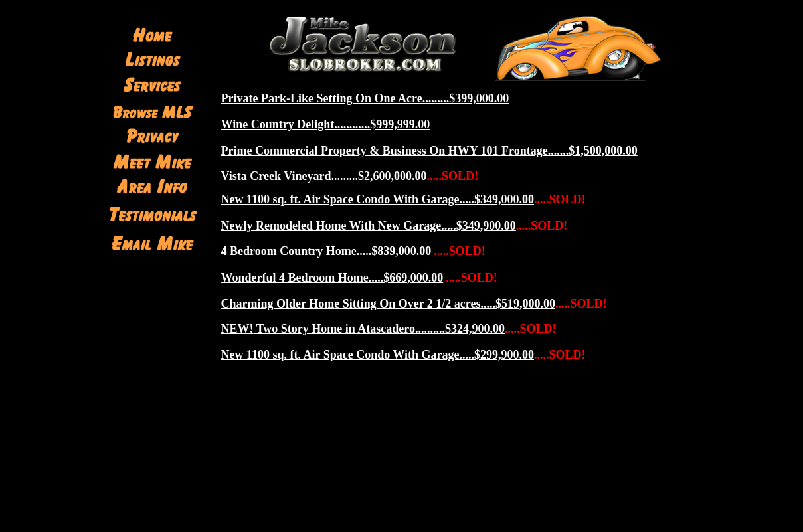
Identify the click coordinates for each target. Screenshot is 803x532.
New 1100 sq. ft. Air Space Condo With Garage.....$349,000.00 (378, 199)
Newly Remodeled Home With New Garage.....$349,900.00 (369, 226)
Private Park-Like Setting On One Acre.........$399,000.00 (365, 98)
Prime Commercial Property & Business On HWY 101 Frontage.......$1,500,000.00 (429, 151)
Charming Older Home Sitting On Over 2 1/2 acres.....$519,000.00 (388, 304)
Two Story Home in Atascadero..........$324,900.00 (363, 329)
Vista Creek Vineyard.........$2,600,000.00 (324, 176)
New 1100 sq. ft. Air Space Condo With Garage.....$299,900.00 (378, 355)
